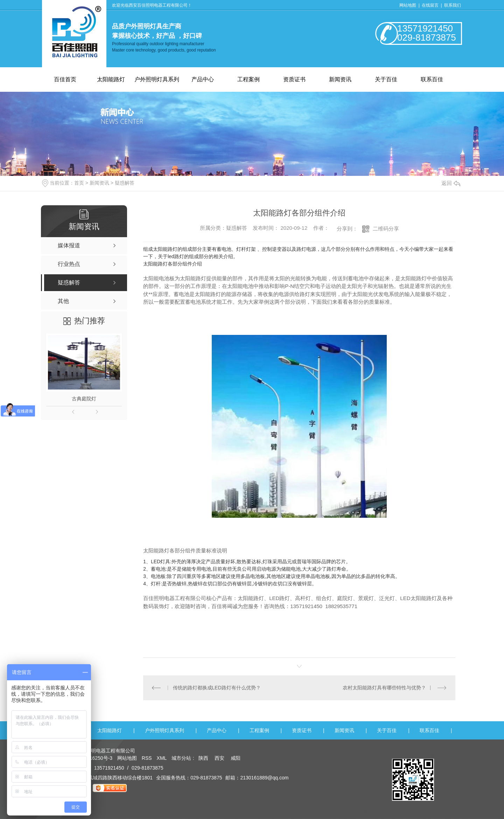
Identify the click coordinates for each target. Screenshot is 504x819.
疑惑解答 (125, 183)
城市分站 (181, 758)
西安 (219, 758)
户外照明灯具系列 (157, 79)
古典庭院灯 (84, 399)
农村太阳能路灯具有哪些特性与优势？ (384, 688)
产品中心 (203, 79)
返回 (451, 183)
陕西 (203, 758)
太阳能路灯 (111, 79)
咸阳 (236, 758)
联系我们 (453, 5)
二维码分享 (386, 229)
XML (162, 758)
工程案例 (248, 79)
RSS (148, 758)
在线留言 (431, 5)
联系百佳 (432, 79)
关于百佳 (386, 79)
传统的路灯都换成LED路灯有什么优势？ (217, 688)
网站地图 (408, 5)
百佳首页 (65, 79)
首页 (79, 183)
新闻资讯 (340, 79)
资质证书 (294, 79)
